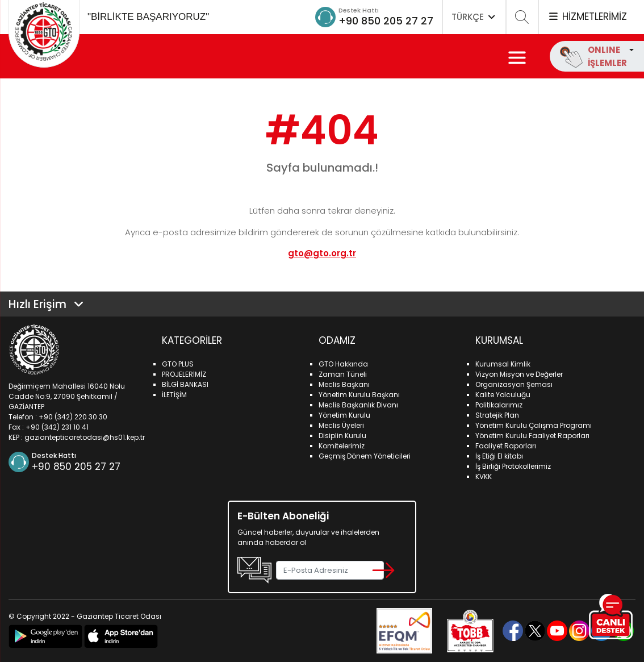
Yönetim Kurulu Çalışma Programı (534, 425)
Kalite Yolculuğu (503, 395)
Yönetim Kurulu (344, 415)
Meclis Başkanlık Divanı (358, 405)
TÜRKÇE (474, 17)
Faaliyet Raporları (506, 446)
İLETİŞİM (174, 395)
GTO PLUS (178, 364)
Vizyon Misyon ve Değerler (519, 374)
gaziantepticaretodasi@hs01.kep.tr (85, 437)
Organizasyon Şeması (514, 384)
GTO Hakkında (343, 364)
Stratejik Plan (497, 415)
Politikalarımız (499, 405)
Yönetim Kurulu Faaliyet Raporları (532, 436)
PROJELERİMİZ (184, 374)
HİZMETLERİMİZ (587, 16)
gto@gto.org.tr (322, 253)
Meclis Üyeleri (341, 425)
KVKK (484, 476)
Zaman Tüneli (343, 374)
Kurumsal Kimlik (503, 364)
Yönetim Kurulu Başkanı (359, 395)
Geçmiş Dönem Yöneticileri (365, 456)
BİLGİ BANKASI (185, 384)
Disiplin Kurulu (342, 436)
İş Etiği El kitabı (499, 456)
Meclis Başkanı (344, 384)
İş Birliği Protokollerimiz (513, 466)
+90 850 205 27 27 (386, 21)
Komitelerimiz (342, 446)
